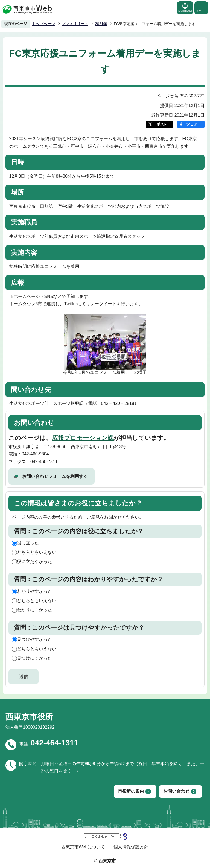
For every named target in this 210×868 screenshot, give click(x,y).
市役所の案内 (131, 791)
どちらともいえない (37, 552)
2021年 (101, 24)
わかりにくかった (34, 610)
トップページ (43, 24)
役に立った (28, 543)
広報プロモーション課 (83, 438)
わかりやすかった (34, 591)
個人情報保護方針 (131, 847)
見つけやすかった (34, 639)
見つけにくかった (34, 658)
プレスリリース (75, 24)
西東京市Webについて (83, 847)
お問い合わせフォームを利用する (55, 476)
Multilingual (185, 8)
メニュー (201, 8)
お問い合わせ (176, 791)
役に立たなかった (34, 562)
